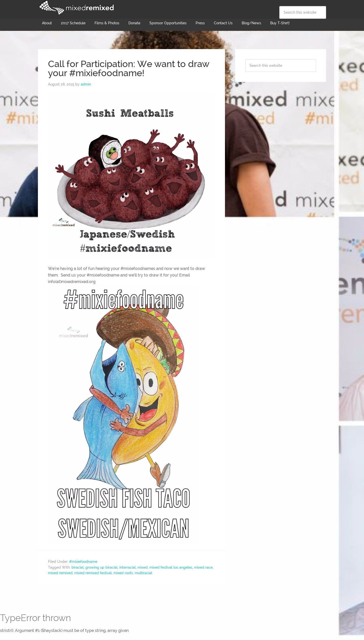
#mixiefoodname (83, 562)
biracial (78, 567)
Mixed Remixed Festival (76, 8)
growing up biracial (101, 567)
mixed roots (123, 573)
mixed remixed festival (93, 573)
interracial (128, 567)
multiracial (143, 573)
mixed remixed (60, 573)
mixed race (203, 567)
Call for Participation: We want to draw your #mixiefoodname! (129, 68)
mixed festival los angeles (171, 567)
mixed (143, 567)
